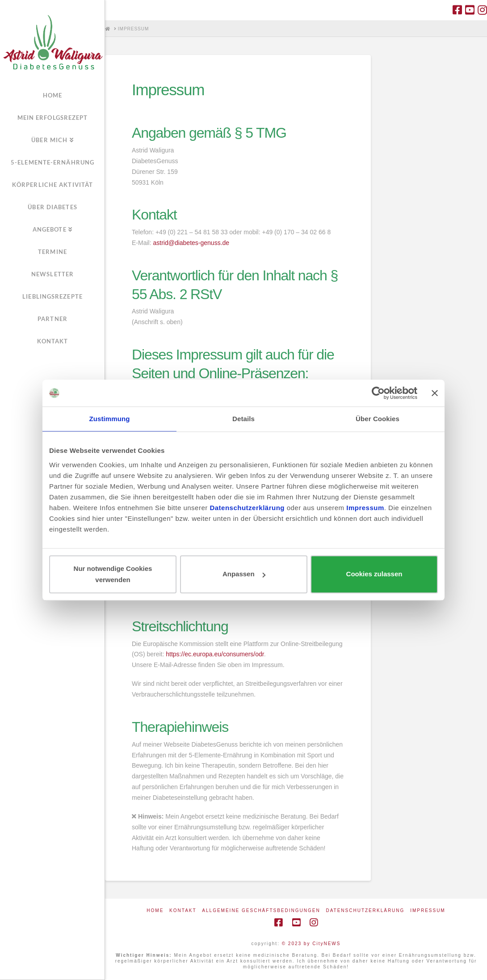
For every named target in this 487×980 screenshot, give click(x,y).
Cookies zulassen (374, 574)
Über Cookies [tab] (378, 419)
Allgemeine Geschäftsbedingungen (261, 910)
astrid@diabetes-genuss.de (191, 243)
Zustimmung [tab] (110, 419)
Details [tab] (243, 419)
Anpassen (244, 574)
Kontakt (183, 910)
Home (155, 910)
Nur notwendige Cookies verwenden (113, 574)
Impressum (428, 910)
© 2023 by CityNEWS (311, 944)
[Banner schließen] (435, 393)
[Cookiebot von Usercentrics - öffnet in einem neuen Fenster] (378, 393)
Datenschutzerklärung (365, 910)
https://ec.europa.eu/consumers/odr (215, 654)
